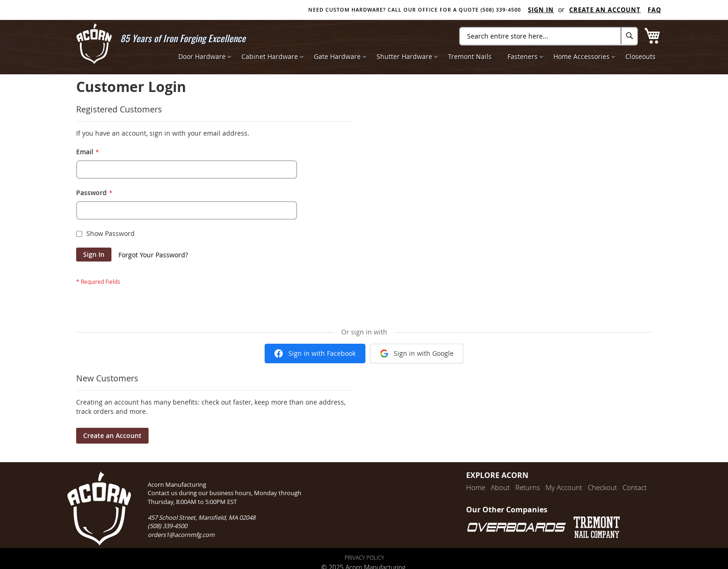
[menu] (417, 56)
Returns (528, 487)
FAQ (654, 10)
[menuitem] (202, 56)
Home (476, 487)
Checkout (602, 487)
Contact (635, 487)
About (500, 487)
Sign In (541, 10)
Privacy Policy (364, 557)
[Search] (629, 36)
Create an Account (605, 10)
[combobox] (549, 36)
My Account (564, 487)
